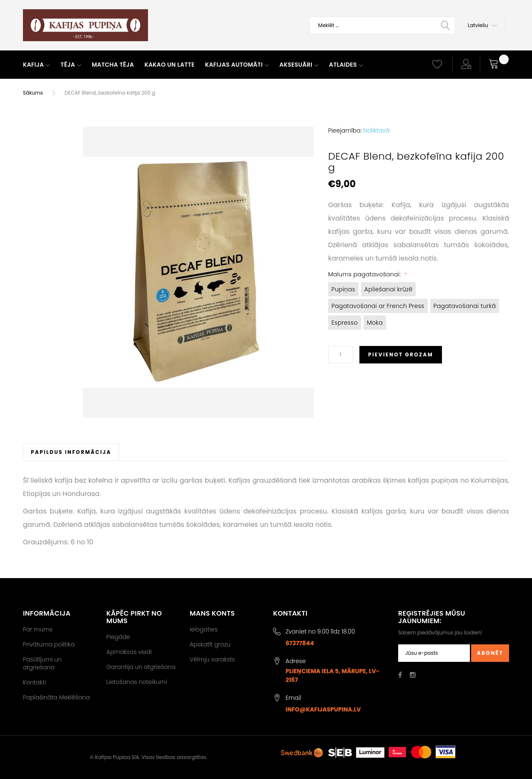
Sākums (33, 93)
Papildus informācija (71, 452)
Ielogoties (204, 629)
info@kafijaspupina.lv (323, 709)
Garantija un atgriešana (141, 667)
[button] (482, 25)
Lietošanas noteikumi (137, 682)
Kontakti (34, 682)
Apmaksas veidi (129, 652)
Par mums (38, 629)
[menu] (220, 65)
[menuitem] (36, 65)
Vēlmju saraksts (212, 659)
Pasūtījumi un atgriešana (42, 663)
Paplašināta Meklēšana (56, 697)
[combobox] (382, 25)
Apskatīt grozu (210, 644)
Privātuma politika (49, 644)
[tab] (71, 452)
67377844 (300, 643)
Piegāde (118, 637)
